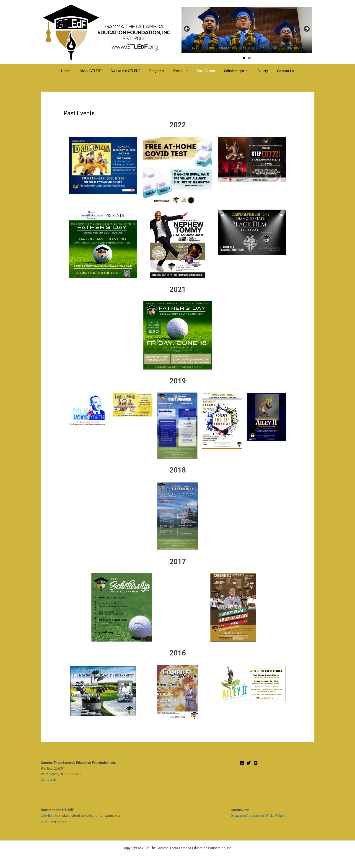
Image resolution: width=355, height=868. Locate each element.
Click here (48, 816)
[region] (247, 30)
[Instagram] (256, 763)
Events (181, 71)
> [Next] (306, 29)
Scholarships (232, 71)
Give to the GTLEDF (130, 71)
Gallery (256, 71)
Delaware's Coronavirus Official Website (261, 816)
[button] (186, 71)
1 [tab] (244, 58)
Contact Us (276, 71)
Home (75, 71)
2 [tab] (249, 58)
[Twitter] (249, 763)
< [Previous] (187, 29)
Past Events (204, 71)
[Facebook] (242, 763)
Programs (159, 71)
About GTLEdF (97, 71)
